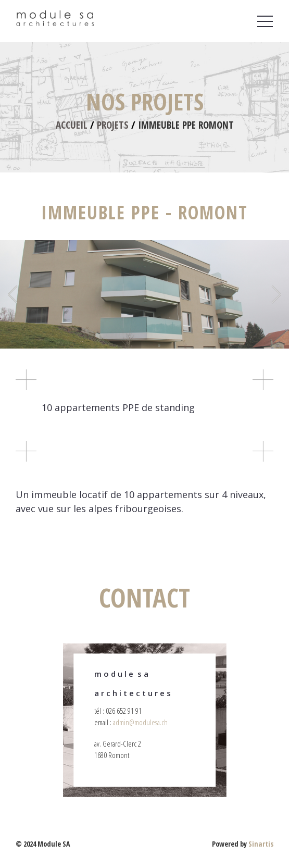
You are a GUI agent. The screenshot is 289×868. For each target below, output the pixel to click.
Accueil (72, 125)
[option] (144, 294)
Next (275, 295)
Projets (113, 125)
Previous (14, 295)
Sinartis (261, 844)
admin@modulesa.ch (140, 722)
